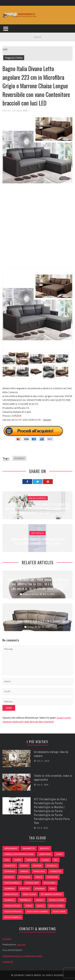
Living (31, 627)
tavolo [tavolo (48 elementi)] (40, 900)
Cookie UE (8, 962)
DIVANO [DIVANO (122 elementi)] (24, 866)
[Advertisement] (37, 230)
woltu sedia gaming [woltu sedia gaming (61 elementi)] (37, 911)
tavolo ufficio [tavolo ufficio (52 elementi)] (12, 906)
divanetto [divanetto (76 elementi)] (10, 866)
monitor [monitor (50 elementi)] (9, 877)
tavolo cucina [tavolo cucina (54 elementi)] (57, 900)
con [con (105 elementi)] (7, 860)
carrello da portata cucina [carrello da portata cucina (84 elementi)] (19, 854)
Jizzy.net (21, 944)
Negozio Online (14, 58)
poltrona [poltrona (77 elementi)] (52, 877)
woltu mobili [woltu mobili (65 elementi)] (56, 906)
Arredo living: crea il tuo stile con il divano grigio (38, 621)
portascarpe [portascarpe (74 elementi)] (32, 883)
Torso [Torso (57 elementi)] (29, 906)
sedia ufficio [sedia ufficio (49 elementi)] (11, 894)
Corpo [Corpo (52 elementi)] (18, 860)
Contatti (7, 939)
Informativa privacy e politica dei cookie (22, 956)
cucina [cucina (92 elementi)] (45, 860)
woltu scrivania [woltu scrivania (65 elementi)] (13, 911)
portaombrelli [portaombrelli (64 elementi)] (12, 883)
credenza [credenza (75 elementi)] (31, 860)
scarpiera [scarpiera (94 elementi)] (10, 889)
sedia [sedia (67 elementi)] (52, 889)
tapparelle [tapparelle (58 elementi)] (25, 900)
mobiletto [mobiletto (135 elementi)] (56, 871)
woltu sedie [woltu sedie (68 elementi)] (59, 911)
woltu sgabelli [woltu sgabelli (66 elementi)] (13, 917)
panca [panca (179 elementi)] (39, 877)
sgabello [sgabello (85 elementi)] (9, 900)
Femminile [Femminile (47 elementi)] (10, 871)
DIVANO (19, 458)
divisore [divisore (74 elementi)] (37, 866)
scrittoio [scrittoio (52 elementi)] (25, 889)
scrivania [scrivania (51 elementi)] (40, 889)
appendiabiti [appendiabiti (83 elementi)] (11, 848)
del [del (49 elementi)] (56, 860)
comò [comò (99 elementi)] (59, 854)
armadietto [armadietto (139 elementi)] (29, 848)
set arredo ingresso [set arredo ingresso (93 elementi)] (51, 894)
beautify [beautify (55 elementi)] (45, 848)
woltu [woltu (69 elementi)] (41, 906)
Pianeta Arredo (33, 975)
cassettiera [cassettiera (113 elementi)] (45, 854)
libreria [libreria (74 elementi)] (24, 871)
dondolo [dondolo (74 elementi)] (52, 866)
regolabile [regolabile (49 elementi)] (50, 883)
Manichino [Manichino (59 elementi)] (39, 871)
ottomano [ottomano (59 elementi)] (25, 877)
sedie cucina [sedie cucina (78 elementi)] (29, 894)
